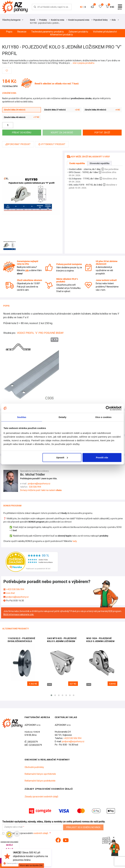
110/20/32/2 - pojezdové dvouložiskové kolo (21, 640)
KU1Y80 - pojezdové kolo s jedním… (45, 23)
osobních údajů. (41, 833)
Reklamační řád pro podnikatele (40, 781)
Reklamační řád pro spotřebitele (40, 774)
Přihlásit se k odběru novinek (83, 827)
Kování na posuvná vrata (79, 20)
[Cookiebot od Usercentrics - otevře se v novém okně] (108, 408)
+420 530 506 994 (15, 589)
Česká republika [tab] (77, 163)
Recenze (22, 32)
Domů (33, 20)
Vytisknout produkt (52, 144)
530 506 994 (35, 487)
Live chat (11, 593)
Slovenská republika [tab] (100, 163)
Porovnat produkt (18, 144)
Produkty (43, 20)
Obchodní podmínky (34, 767)
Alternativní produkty (61, 35)
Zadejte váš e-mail (13, 827)
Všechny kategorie (13, 20)
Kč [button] (81, 7)
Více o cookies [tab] (103, 417)
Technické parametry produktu (47, 32)
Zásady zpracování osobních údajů (41, 797)
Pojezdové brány (101, 20)
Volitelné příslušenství (105, 32)
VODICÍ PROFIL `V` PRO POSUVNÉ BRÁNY (40, 333)
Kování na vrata (58, 20)
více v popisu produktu (84, 63)
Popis (9, 32)
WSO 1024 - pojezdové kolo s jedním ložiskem (100, 640)
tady (75, 541)
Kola (114, 20)
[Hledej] (35, 7)
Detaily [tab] (62, 417)
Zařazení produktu (78, 32)
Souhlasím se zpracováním (26, 833)
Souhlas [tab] (22, 417)
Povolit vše (102, 457)
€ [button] (85, 7)
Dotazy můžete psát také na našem (41, 490)
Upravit (62, 457)
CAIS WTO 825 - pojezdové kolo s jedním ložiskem (62, 640)
